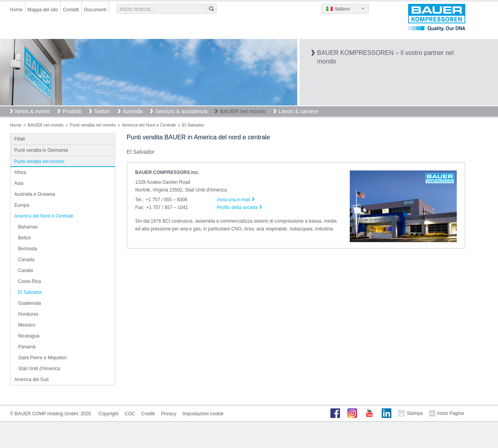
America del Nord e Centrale (149, 125)
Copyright (108, 414)
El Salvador (30, 292)
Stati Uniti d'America (39, 369)
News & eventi (32, 111)
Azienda (133, 111)
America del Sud (32, 379)
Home (16, 10)
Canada (26, 260)
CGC (130, 414)
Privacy (169, 414)
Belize (25, 238)
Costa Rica (30, 281)
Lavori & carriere (299, 111)
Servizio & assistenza (181, 111)
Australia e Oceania (35, 194)
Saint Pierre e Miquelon (43, 358)
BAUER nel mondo (243, 111)
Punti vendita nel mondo (93, 125)
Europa (22, 205)
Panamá (27, 347)
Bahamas (28, 227)
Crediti (148, 414)
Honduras (28, 314)
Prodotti (72, 111)
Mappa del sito (43, 10)
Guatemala (30, 303)
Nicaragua (29, 336)
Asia (19, 183)
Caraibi (26, 271)
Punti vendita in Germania (41, 150)
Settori (102, 111)
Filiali (20, 139)
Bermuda (28, 249)
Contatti (71, 10)
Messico (27, 325)
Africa (20, 172)
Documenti (95, 10)
